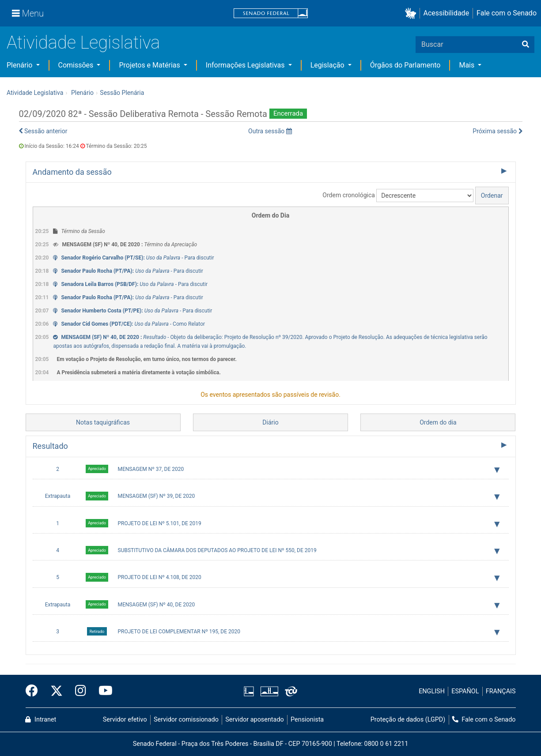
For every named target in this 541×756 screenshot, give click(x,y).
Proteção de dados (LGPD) (408, 720)
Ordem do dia (438, 422)
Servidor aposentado (254, 720)
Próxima (497, 131)
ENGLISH (432, 691)
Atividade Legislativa (83, 43)
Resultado (50, 446)
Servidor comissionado (186, 720)
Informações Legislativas (246, 65)
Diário (270, 422)
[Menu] (28, 13)
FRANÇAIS (501, 691)
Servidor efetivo (125, 720)
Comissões (77, 65)
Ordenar (492, 196)
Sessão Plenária (122, 93)
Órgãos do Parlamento (405, 65)
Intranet (41, 720)
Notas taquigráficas (103, 422)
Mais (467, 65)
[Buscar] (526, 45)
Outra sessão (270, 131)
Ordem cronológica (349, 195)
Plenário (20, 65)
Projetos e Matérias (150, 65)
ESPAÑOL (465, 691)
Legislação (328, 65)
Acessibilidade (446, 13)
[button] (412, 13)
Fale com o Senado (507, 13)
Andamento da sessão (72, 172)
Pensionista (307, 720)
